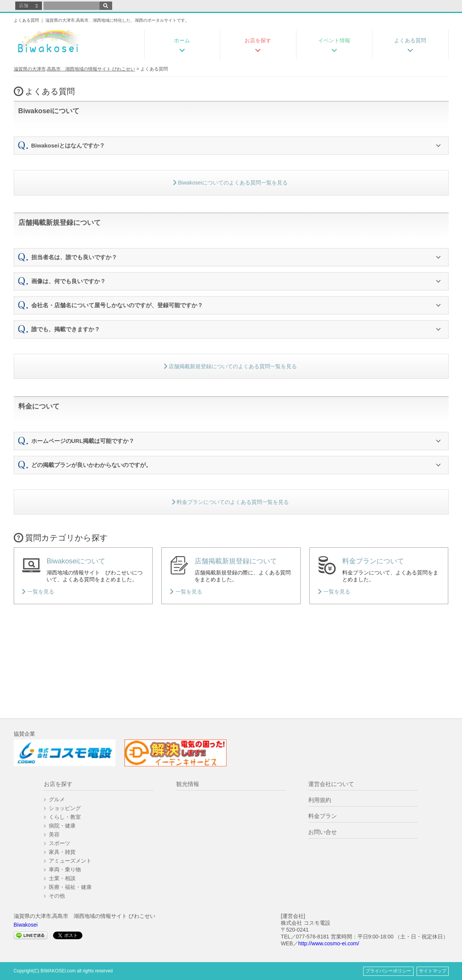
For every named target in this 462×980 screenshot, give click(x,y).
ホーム (182, 40)
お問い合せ (323, 832)
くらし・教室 (65, 817)
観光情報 (188, 784)
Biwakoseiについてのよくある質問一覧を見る (230, 183)
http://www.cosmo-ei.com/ (329, 943)
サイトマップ (433, 971)
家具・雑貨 (62, 852)
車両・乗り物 (65, 869)
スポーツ (60, 843)
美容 (54, 834)
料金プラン (323, 816)
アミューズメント (70, 861)
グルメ (57, 799)
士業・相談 (62, 878)
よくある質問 (410, 40)
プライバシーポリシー (388, 971)
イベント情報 (334, 40)
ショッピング (65, 808)
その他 (57, 896)
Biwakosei (26, 925)
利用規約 (320, 800)
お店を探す (258, 40)
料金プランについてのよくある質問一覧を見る (230, 502)
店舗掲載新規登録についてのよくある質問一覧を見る (230, 366)
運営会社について (331, 784)
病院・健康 (62, 826)
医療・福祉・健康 (70, 887)
